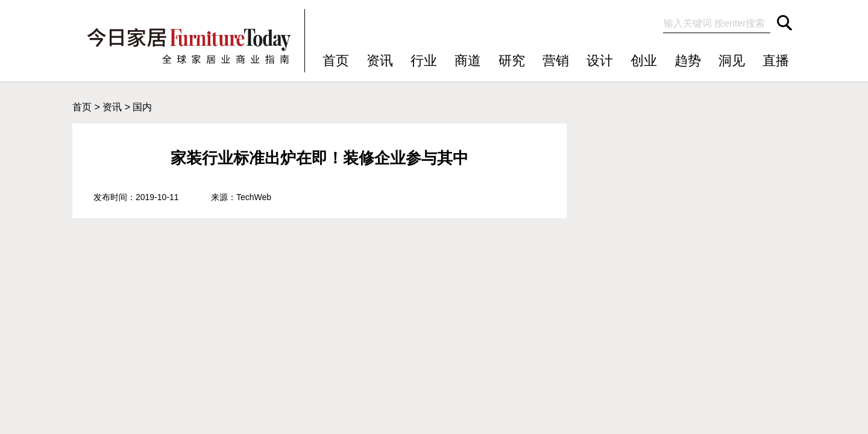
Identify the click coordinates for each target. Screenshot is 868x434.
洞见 (732, 61)
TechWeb (254, 197)
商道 (468, 61)
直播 (776, 61)
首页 (336, 61)
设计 (600, 61)
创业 (644, 61)
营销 (556, 61)
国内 (142, 107)
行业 (424, 61)
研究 (512, 61)
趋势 (688, 61)
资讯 (380, 61)
